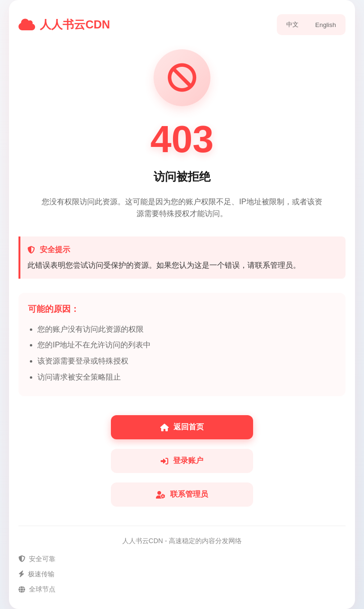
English (326, 25)
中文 (292, 24)
